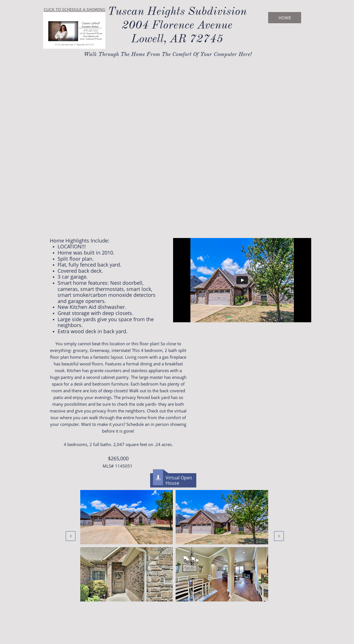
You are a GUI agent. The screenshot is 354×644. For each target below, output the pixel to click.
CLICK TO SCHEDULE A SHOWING (75, 9)
